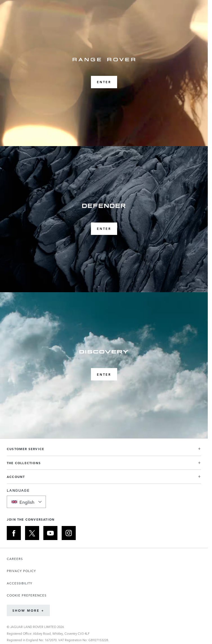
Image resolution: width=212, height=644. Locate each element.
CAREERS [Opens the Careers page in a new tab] (15, 559)
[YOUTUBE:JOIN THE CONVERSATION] (50, 533)
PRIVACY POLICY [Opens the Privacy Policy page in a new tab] (21, 571)
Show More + (28, 610)
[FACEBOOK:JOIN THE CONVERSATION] (14, 533)
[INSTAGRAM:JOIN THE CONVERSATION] (69, 533)
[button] (104, 451)
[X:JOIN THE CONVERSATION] (32, 533)
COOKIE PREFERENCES (27, 595)
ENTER (104, 82)
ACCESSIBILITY (20, 583)
